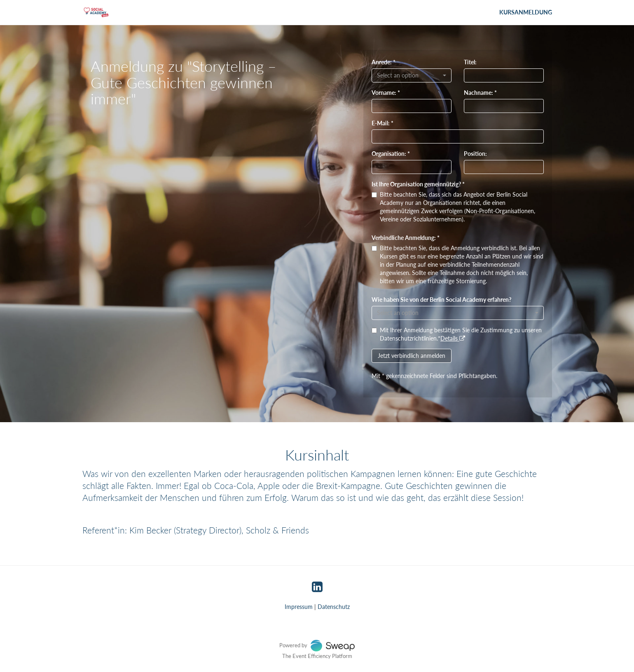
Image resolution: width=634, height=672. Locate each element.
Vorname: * (386, 93)
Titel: (470, 62)
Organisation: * (391, 154)
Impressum (299, 607)
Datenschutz (334, 607)
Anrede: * (384, 62)
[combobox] (412, 75)
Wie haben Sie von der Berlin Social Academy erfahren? (441, 300)
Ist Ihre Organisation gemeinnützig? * (418, 184)
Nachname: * (480, 93)
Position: (475, 154)
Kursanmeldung (526, 12)
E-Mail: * (383, 123)
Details (453, 338)
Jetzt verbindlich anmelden (412, 356)
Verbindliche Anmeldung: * (406, 238)
